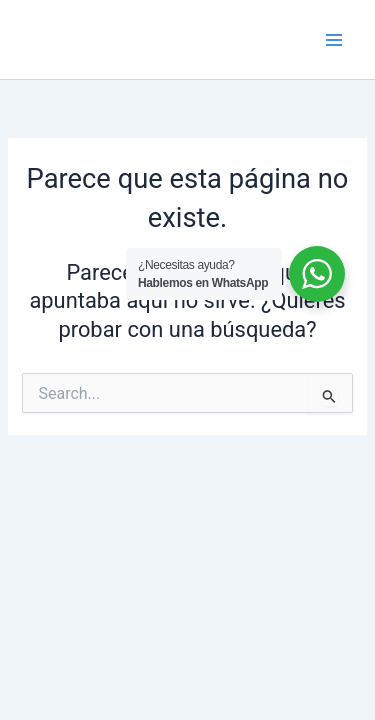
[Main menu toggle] (334, 40)
